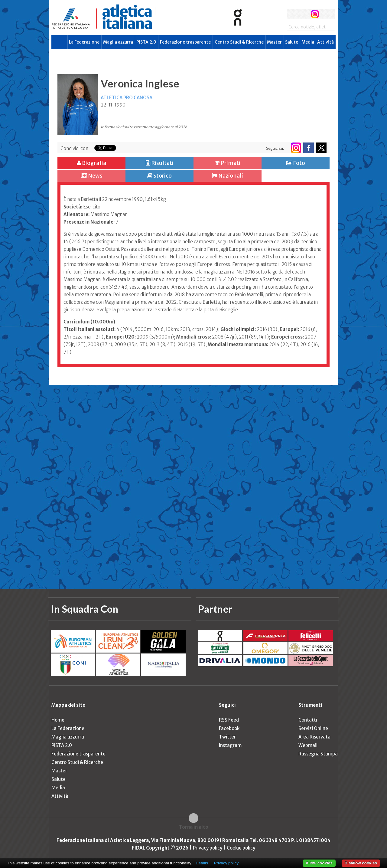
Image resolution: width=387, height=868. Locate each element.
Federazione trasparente (185, 42)
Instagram (230, 745)
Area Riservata (314, 737)
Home (58, 720)
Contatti (308, 720)
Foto (296, 163)
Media (308, 42)
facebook (292, 14)
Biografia (91, 163)
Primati (228, 163)
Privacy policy (208, 848)
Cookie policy (241, 848)
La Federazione (84, 42)
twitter (303, 14)
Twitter (227, 737)
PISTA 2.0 (146, 42)
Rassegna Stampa (318, 754)
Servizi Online (313, 728)
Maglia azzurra (118, 42)
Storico (159, 176)
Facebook (229, 728)
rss (326, 14)
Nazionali (228, 176)
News (92, 176)
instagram (315, 14)
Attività (325, 42)
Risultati (160, 163)
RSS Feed (229, 720)
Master (274, 42)
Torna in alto (194, 827)
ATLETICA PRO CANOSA (127, 98)
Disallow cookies (361, 863)
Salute (292, 42)
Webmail (308, 745)
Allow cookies (319, 863)
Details (202, 863)
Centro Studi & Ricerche (239, 42)
